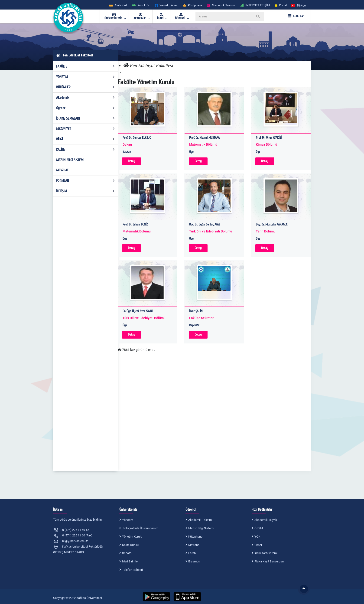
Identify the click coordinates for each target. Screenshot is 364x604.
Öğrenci (86, 108)
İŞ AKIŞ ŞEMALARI (86, 118)
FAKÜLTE (86, 66)
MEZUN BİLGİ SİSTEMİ (70, 160)
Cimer (258, 545)
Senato (127, 553)
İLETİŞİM (86, 191)
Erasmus (194, 561)
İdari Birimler (130, 561)
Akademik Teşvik (266, 520)
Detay (132, 161)
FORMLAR (86, 181)
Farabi (192, 553)
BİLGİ (86, 139)
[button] (299, 5)
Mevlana (194, 545)
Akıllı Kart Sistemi (266, 553)
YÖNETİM (86, 77)
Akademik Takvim (200, 520)
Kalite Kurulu (130, 545)
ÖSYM (259, 528)
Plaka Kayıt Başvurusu (269, 561)
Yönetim (128, 520)
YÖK (257, 537)
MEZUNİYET (86, 129)
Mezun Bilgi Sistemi (201, 528)
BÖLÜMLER (86, 87)
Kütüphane (195, 537)
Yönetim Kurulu (132, 537)
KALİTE (86, 150)
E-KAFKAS (296, 16)
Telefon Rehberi (132, 570)
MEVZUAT (62, 170)
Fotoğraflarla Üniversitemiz (140, 528)
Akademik (86, 98)
